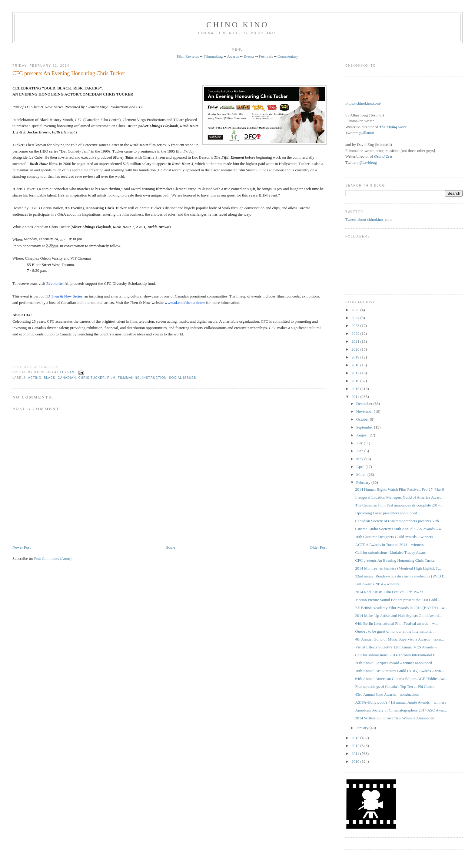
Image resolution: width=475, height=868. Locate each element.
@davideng (368, 162)
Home (170, 547)
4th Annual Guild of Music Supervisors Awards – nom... (400, 639)
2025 (356, 310)
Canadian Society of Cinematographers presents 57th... (399, 521)
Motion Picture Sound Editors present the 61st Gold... (398, 600)
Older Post (318, 547)
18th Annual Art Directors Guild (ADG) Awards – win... (400, 671)
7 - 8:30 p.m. (37, 270)
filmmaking (129, 378)
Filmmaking (213, 56)
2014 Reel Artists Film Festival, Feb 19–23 (389, 592)
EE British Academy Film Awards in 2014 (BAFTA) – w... (401, 608)
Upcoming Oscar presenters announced (386, 513)
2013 (356, 738)
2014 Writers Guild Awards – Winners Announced (395, 718)
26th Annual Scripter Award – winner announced (394, 663)
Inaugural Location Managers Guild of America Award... (400, 497)
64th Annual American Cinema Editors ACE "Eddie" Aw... (401, 679)
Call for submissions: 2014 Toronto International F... (397, 655)
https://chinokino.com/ (363, 103)
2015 (356, 389)
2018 (356, 365)
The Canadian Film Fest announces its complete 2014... (399, 505)
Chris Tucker (91, 378)
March (362, 474)
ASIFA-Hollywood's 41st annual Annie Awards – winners (401, 702)
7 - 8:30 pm (73, 239)
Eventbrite (55, 283)
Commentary (288, 56)
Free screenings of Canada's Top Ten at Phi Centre (395, 686)
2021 (356, 341)
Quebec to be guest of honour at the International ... (396, 631)
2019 (356, 357)
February (364, 482)
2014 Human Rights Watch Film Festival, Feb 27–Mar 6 (400, 489)
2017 (356, 373)
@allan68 (366, 133)
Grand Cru (383, 156)
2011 (356, 754)
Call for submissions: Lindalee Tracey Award (391, 552)
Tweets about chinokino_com (369, 219)
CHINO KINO (237, 25)
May (360, 459)
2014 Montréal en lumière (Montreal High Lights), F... (398, 568)
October (363, 419)
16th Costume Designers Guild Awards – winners (394, 537)
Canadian (67, 378)
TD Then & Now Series (64, 296)
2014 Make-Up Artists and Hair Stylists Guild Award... (399, 616)
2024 (356, 318)
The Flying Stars (393, 127)
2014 (356, 397)
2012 (356, 746)
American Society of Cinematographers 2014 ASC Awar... (401, 710)
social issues (183, 378)
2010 (356, 761)
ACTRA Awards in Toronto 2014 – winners (390, 545)
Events (249, 56)
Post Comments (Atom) (53, 558)
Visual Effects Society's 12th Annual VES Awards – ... (398, 647)
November (365, 411)
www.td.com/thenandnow (185, 303)
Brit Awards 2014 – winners (377, 584)
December (365, 404)
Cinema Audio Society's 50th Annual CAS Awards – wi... (400, 529)
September (365, 427)
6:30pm (52, 245)
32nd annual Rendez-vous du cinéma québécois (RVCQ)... (401, 576)
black (49, 378)
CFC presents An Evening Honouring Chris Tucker (69, 73)
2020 (356, 349)
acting (35, 378)
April (361, 467)
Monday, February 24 (41, 239)
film (111, 378)
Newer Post (22, 547)
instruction (154, 378)
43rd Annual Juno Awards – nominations (387, 694)
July (360, 443)
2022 (356, 333)
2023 (356, 326)
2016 (356, 381)
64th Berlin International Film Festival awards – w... (397, 623)
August (362, 435)
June (360, 451)
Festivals (266, 56)
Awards (233, 56)
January (363, 728)
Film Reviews (188, 56)
